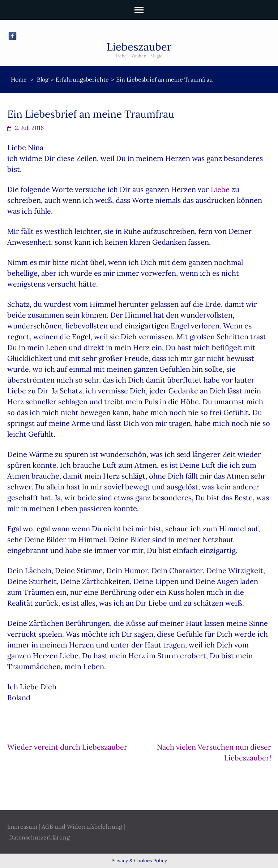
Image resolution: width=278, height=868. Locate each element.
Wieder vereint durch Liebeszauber (67, 747)
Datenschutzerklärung (39, 837)
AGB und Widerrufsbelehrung (82, 826)
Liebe (221, 189)
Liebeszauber (139, 47)
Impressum (22, 826)
